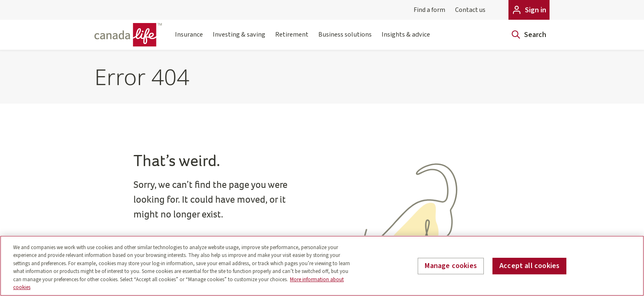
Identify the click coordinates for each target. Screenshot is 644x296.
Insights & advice (406, 39)
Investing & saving (239, 39)
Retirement (292, 39)
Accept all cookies (529, 266)
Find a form (429, 10)
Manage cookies (451, 266)
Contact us (470, 10)
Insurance (189, 39)
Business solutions (345, 39)
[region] (322, 266)
